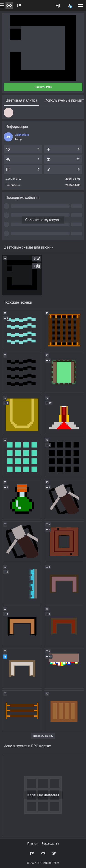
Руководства (50, 844)
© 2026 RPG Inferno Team (43, 863)
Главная (33, 844)
